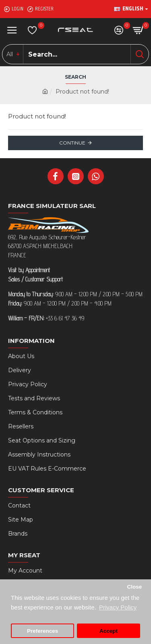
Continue (72, 143)
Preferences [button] (42, 631)
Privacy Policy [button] (118, 607)
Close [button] (134, 587)
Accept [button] (109, 631)
